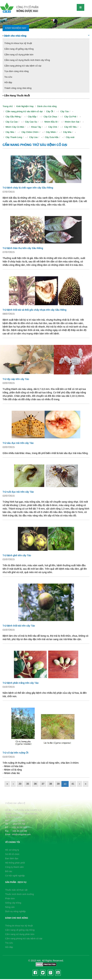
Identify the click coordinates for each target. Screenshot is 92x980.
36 (35, 784)
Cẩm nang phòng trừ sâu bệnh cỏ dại (23, 66)
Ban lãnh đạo (12, 858)
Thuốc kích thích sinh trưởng (19, 894)
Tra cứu (8, 77)
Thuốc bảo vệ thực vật (16, 890)
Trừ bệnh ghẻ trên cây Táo (17, 555)
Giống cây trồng (13, 903)
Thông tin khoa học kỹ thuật (18, 43)
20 (20, 784)
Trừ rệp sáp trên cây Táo (16, 379)
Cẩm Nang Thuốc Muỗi (16, 96)
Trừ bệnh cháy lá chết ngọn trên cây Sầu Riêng (28, 188)
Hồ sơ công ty (12, 850)
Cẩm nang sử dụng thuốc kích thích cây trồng (27, 60)
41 (73, 784)
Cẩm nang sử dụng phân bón (19, 55)
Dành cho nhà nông (46, 36)
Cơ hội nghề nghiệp (15, 876)
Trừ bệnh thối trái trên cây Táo (19, 626)
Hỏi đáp (8, 82)
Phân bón (10, 898)
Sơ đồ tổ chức (12, 854)
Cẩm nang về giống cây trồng (19, 49)
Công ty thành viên (14, 867)
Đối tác (9, 871)
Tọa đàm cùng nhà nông (16, 71)
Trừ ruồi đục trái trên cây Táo (18, 492)
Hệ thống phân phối (15, 863)
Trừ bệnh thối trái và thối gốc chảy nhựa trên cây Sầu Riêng (34, 310)
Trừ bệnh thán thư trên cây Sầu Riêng (23, 248)
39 (58, 784)
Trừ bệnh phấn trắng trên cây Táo (21, 683)
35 (28, 784)
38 (51, 784)
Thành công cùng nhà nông (18, 88)
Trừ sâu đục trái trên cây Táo (18, 443)
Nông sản (10, 907)
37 (43, 784)
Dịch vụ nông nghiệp (15, 911)
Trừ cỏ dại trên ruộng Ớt (15, 753)
